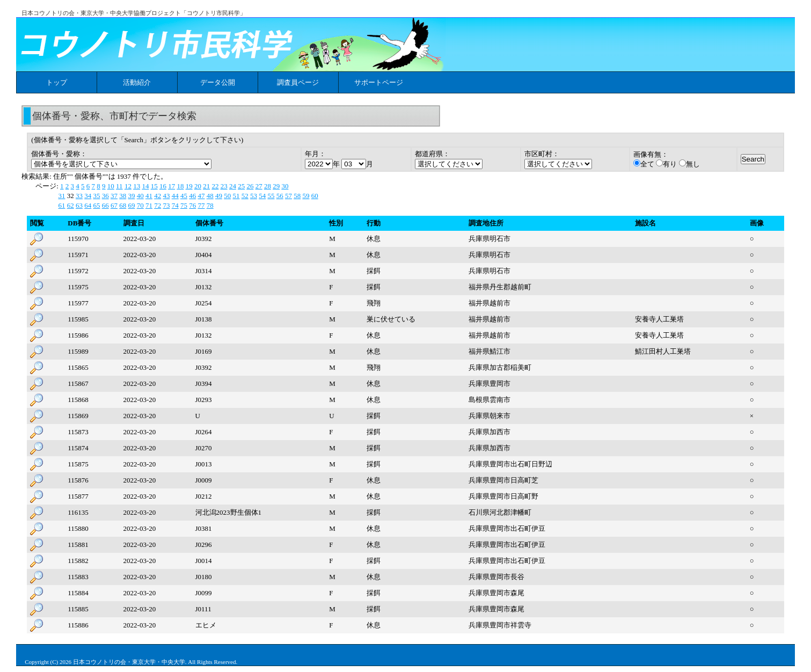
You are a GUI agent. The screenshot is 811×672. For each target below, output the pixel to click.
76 (192, 205)
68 (123, 205)
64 (88, 205)
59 (306, 196)
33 (79, 196)
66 (105, 205)
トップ (57, 82)
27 (259, 186)
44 (175, 196)
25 (241, 186)
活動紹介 (137, 82)
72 (158, 205)
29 (276, 186)
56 (280, 196)
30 (285, 186)
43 (166, 196)
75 (184, 205)
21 (206, 186)
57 (288, 196)
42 (158, 196)
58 (297, 196)
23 (224, 186)
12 (128, 186)
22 (215, 186)
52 (245, 196)
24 (233, 186)
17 (171, 186)
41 (149, 196)
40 (140, 196)
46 (192, 196)
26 (250, 186)
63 (79, 205)
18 (180, 186)
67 (114, 205)
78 (210, 205)
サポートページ (379, 82)
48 (210, 196)
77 (201, 205)
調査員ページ (298, 82)
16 (163, 186)
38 (123, 196)
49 (219, 196)
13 (137, 186)
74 (175, 205)
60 (315, 196)
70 (140, 205)
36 (105, 196)
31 (61, 196)
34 (88, 196)
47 (201, 196)
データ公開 (218, 82)
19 (189, 186)
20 (198, 186)
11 (119, 186)
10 (111, 186)
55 (271, 196)
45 (184, 196)
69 (131, 205)
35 (96, 196)
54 (262, 196)
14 (145, 186)
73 (166, 205)
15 (154, 186)
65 (96, 205)
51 (236, 196)
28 (268, 186)
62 (71, 205)
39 (131, 196)
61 (61, 205)
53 (254, 196)
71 (149, 205)
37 (114, 196)
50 (227, 196)
